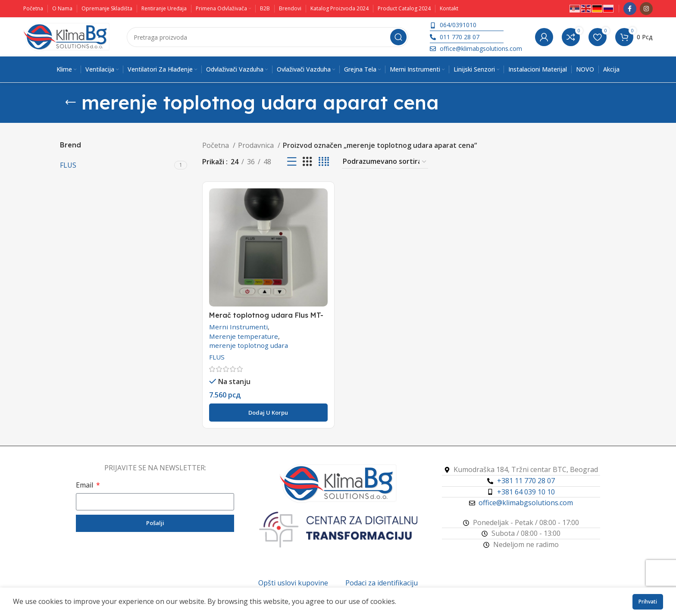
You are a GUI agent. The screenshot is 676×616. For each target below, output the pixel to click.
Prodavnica (257, 145)
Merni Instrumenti (238, 327)
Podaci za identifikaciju (382, 583)
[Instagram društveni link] (646, 9)
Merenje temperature (244, 336)
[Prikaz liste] (292, 162)
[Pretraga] (268, 37)
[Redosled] (385, 162)
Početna (216, 145)
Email (85, 485)
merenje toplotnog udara (249, 345)
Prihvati (648, 602)
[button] (268, 413)
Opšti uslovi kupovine (293, 583)
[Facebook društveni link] (630, 9)
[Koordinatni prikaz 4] (324, 162)
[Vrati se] (71, 103)
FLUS (217, 357)
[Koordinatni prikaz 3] (307, 162)
